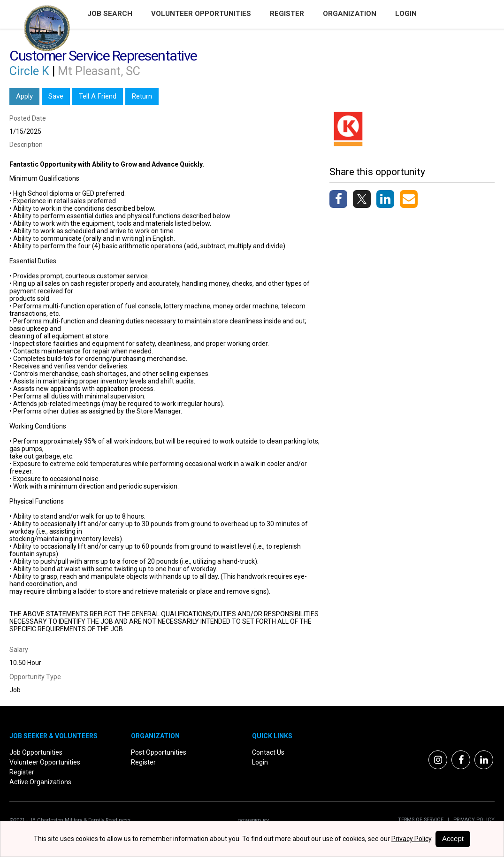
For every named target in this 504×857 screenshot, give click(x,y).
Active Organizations (40, 782)
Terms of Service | (424, 820)
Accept (453, 838)
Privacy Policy (472, 820)
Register (287, 14)
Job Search (110, 14)
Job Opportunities (36, 752)
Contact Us (268, 752)
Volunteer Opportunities (201, 14)
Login (406, 14)
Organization (350, 14)
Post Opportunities (159, 752)
